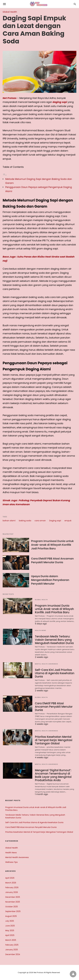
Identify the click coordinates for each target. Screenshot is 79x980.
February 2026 (12, 887)
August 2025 (11, 916)
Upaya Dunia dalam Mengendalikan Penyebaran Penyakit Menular (50, 580)
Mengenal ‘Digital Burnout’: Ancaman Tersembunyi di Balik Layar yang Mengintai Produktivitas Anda (53, 775)
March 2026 (11, 883)
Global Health (10, 12)
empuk (68, 521)
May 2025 (10, 930)
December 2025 (13, 897)
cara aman (40, 521)
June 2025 (10, 926)
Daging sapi (55, 521)
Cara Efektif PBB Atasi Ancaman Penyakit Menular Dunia (52, 560)
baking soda (25, 521)
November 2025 (13, 902)
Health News (40, 630)
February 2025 (12, 945)
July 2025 (10, 921)
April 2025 (10, 935)
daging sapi (60, 102)
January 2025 (12, 950)
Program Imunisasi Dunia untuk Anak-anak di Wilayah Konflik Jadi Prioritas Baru (52, 545)
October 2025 (12, 907)
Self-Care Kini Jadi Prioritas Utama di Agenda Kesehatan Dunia (54, 673)
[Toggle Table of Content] (5, 175)
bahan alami (9, 521)
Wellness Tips (11, 862)
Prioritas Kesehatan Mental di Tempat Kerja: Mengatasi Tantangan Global (54, 740)
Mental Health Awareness (46, 664)
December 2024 (13, 954)
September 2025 (13, 911)
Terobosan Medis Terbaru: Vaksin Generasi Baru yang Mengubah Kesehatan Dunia (54, 640)
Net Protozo (10, 98)
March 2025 (11, 940)
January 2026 (12, 892)
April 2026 (10, 878)
